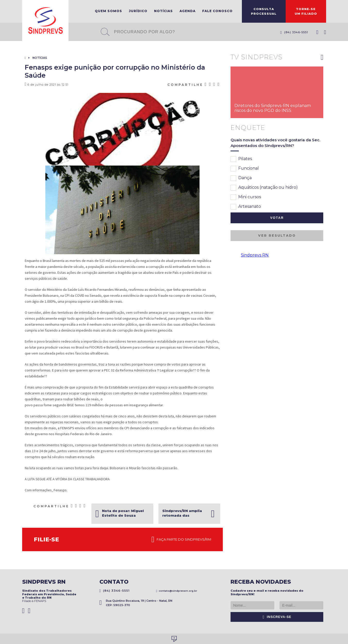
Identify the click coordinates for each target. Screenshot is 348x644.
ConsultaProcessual (264, 11)
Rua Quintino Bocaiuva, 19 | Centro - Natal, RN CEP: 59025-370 (136, 603)
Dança (241, 178)
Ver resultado (277, 236)
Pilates (241, 159)
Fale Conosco (217, 11)
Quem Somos (108, 11)
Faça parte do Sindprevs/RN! (181, 540)
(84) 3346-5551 (294, 32)
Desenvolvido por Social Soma (174, 639)
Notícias (163, 11)
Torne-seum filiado (306, 11)
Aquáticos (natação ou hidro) (264, 188)
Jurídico (138, 11)
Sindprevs (45, 20)
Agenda (188, 11)
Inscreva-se (277, 617)
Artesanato (246, 207)
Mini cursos (246, 197)
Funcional (245, 169)
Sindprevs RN (255, 255)
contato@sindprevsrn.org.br (177, 591)
